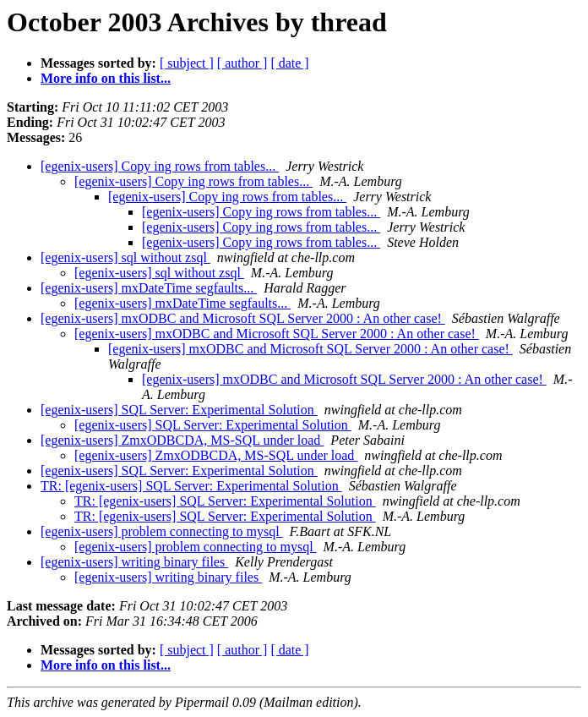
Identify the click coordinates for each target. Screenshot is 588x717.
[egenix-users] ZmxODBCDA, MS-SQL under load (182, 440)
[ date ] (289, 63)
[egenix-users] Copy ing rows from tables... (160, 166)
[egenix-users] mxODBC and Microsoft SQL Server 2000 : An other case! (243, 318)
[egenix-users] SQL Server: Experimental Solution (179, 410)
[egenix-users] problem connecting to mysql (162, 531)
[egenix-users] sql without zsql (125, 257)
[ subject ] (187, 63)
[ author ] (242, 63)
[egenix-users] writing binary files (134, 562)
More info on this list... (106, 78)
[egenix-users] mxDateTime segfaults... (149, 288)
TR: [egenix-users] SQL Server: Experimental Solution (191, 486)
